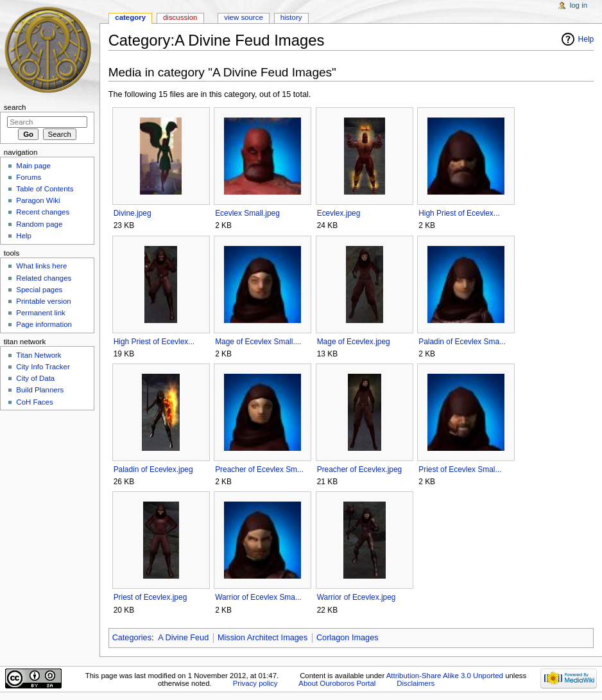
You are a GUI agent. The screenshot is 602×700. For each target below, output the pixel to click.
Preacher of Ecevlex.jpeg (360, 469)
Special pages (39, 290)
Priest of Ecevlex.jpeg (150, 597)
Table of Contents (45, 189)
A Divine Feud (183, 638)
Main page (33, 166)
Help (586, 39)
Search (15, 107)
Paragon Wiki (38, 200)
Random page (39, 224)
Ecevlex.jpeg (339, 213)
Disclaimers (416, 683)
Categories (132, 638)
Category (130, 17)
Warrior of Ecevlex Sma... (258, 597)
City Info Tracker (43, 367)
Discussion (180, 17)
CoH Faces (34, 402)
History (291, 17)
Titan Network (39, 355)
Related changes (44, 278)
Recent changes (43, 212)
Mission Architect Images (262, 638)
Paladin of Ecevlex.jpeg (153, 469)
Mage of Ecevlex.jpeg (354, 342)
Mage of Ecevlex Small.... (258, 342)
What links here (41, 266)
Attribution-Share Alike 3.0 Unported (445, 676)
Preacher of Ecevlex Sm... (259, 469)
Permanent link (40, 313)
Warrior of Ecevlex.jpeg (357, 597)
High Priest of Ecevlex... (459, 213)
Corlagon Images (348, 638)
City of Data (35, 378)
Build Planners (40, 390)
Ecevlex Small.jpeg (247, 213)
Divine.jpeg (133, 213)
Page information (44, 324)
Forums (29, 177)
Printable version (43, 301)
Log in (579, 5)
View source (243, 17)
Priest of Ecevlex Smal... (460, 469)
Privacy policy (255, 683)
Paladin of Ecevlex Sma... (462, 342)
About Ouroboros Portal (337, 683)
